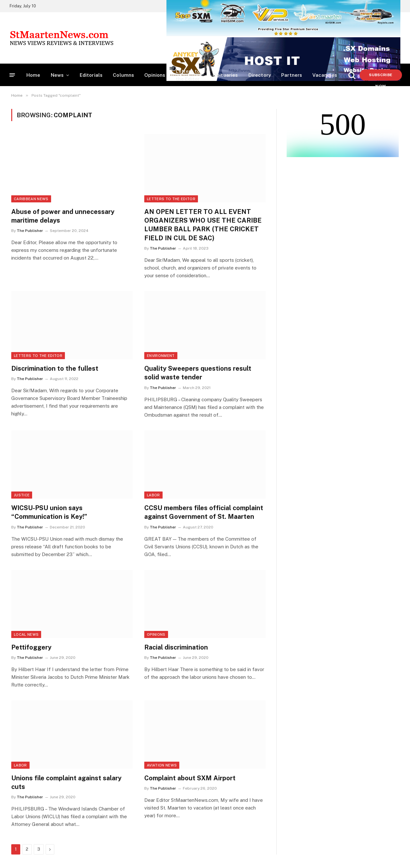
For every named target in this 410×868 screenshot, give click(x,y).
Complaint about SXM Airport (190, 778)
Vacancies (325, 75)
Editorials (91, 75)
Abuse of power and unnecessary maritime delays (63, 216)
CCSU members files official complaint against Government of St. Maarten (204, 512)
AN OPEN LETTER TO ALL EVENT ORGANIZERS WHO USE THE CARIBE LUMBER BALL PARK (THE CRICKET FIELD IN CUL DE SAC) (203, 225)
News (57, 75)
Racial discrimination (176, 647)
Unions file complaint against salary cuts (66, 782)
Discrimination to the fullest (55, 368)
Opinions (155, 75)
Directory (260, 75)
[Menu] (12, 75)
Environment (161, 356)
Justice (22, 495)
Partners (292, 75)
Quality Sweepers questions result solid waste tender (198, 373)
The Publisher (30, 231)
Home (33, 75)
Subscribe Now (381, 77)
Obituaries (225, 75)
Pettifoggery (31, 647)
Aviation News (162, 765)
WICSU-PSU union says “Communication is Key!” (49, 512)
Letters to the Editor (188, 75)
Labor (153, 495)
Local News (26, 634)
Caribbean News (31, 199)
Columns (123, 75)
